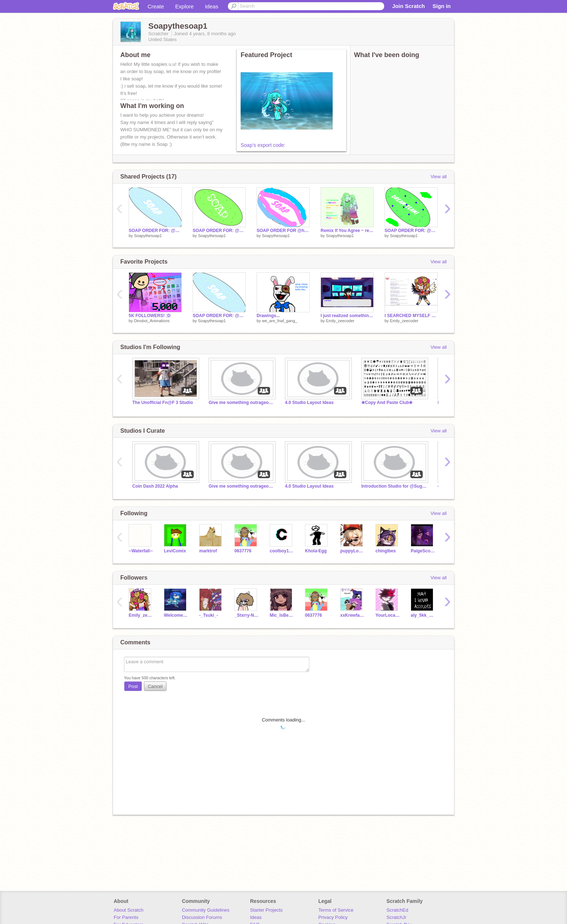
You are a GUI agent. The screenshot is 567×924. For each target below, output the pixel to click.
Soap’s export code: (263, 145)
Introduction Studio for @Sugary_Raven (394, 486)
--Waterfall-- (141, 551)
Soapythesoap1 (148, 236)
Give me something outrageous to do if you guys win (241, 403)
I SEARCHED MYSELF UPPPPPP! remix (411, 316)
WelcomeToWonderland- (176, 615)
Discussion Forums (202, 917)
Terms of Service (336, 910)
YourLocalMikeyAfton (388, 615)
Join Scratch (409, 6)
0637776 (243, 551)
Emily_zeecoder (340, 321)
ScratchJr (396, 917)
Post (133, 686)
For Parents (126, 917)
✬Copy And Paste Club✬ (387, 403)
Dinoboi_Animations (152, 321)
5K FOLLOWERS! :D (150, 316)
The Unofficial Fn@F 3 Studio (163, 403)
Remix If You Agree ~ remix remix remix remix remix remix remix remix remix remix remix (347, 231)
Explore (184, 6)
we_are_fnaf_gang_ (280, 321)
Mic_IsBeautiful (282, 615)
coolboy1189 (282, 551)
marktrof (208, 551)
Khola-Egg (316, 551)
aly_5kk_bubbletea (423, 615)
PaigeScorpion (423, 551)
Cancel (155, 686)
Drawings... (268, 316)
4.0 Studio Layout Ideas (309, 403)
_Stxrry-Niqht (247, 615)
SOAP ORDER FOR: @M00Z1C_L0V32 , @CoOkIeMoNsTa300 (219, 231)
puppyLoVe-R (352, 551)
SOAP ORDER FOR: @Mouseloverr (155, 231)
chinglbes (386, 551)
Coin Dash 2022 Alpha (155, 486)
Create (156, 6)
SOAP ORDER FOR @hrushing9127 (283, 231)
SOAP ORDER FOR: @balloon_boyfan (411, 231)
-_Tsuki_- (209, 615)
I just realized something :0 (347, 316)
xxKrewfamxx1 (352, 615)
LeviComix (175, 551)
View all (439, 177)
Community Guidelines (206, 910)
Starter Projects (266, 910)
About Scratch (129, 910)
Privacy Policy (333, 917)
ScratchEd (397, 910)
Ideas (212, 6)
